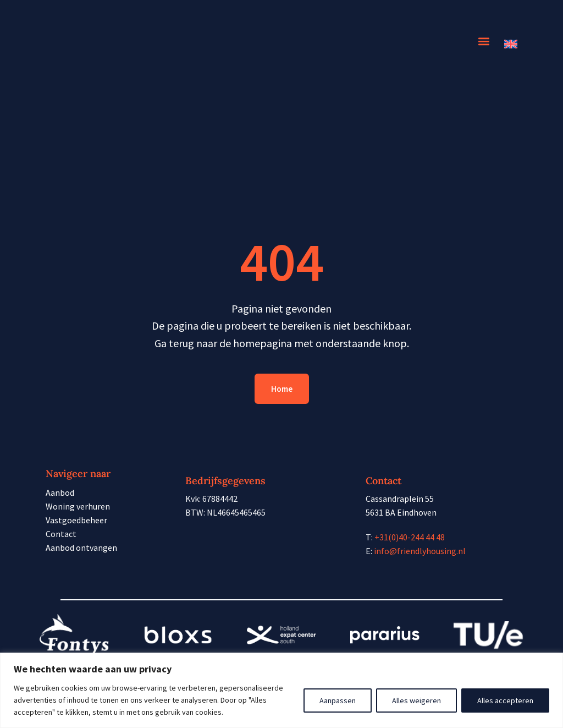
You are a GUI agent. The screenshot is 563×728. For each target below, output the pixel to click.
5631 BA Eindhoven (401, 512)
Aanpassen (338, 700)
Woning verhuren (78, 506)
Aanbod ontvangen (81, 548)
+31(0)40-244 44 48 (410, 537)
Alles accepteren (505, 700)
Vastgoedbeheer (76, 520)
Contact (61, 534)
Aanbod (60, 492)
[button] (484, 42)
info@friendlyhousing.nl (420, 551)
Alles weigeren (416, 700)
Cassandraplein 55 (400, 499)
